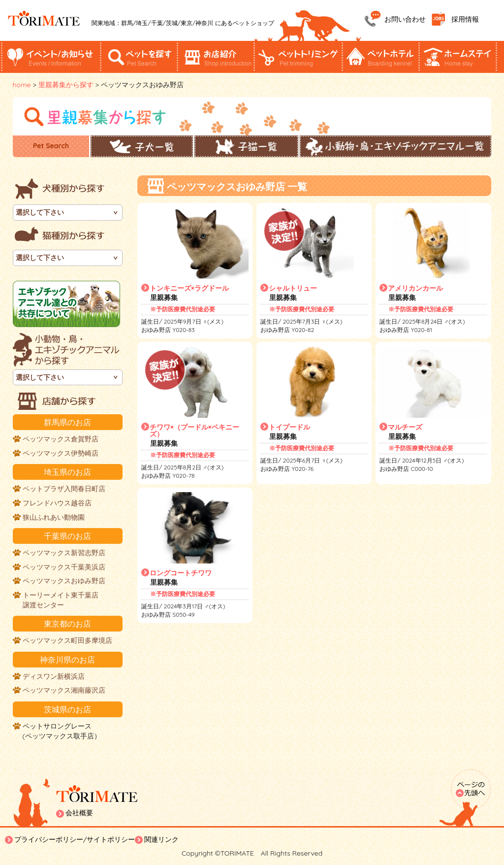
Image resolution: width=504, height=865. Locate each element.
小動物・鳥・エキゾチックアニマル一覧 (395, 146)
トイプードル (289, 427)
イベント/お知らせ (51, 57)
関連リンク (161, 839)
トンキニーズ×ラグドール (189, 288)
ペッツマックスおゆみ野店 (64, 581)
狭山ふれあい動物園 (54, 517)
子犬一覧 (142, 146)
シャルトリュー (293, 288)
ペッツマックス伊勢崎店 (61, 453)
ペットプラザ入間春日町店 (64, 489)
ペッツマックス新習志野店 (64, 553)
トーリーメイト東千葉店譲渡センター (61, 600)
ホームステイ (458, 57)
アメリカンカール (415, 288)
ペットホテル (381, 57)
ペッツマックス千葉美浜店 (64, 567)
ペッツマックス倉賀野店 (61, 439)
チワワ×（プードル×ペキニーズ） (194, 431)
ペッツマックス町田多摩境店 (67, 640)
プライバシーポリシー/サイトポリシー (75, 839)
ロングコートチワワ (181, 573)
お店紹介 (216, 57)
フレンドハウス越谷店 (57, 503)
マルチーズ (405, 427)
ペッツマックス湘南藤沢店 (64, 690)
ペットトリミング (298, 57)
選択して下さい (40, 212)
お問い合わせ (405, 19)
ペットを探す (139, 57)
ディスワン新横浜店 (54, 676)
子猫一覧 (246, 146)
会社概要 (79, 813)
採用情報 (465, 19)
